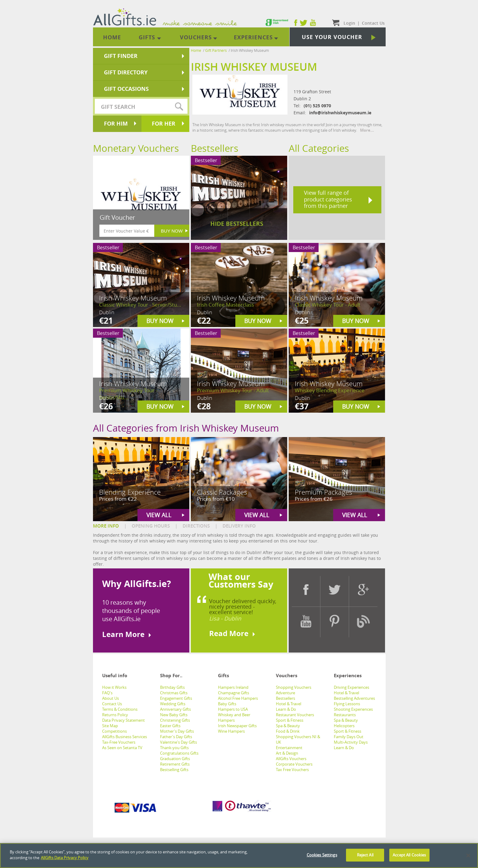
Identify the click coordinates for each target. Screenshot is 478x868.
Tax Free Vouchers (292, 770)
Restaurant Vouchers (295, 715)
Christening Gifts (175, 720)
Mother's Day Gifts (177, 731)
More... (367, 130)
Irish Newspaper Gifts (237, 726)
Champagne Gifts (234, 693)
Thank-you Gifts (174, 748)
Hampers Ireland (233, 687)
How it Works (114, 687)
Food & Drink (288, 731)
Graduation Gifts (175, 759)
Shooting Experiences (353, 709)
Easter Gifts (170, 726)
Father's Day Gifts (176, 737)
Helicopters (344, 726)
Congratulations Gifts (179, 753)
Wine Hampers (231, 731)
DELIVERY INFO (239, 526)
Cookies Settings (322, 857)
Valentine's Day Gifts (178, 742)
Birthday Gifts (172, 687)
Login (349, 23)
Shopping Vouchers (294, 687)
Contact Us (112, 704)
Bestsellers (285, 698)
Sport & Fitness (290, 720)
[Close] (468, 858)
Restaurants (345, 715)
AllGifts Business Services (125, 737)
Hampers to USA (233, 709)
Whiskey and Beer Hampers (234, 717)
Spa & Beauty (288, 726)
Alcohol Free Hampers (238, 698)
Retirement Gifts (175, 764)
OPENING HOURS (151, 526)
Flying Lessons (347, 704)
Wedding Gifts (173, 704)
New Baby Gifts (174, 715)
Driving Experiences (351, 687)
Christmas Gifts (174, 693)
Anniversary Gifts (175, 709)
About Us (111, 698)
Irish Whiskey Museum (250, 50)
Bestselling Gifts (174, 770)
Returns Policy (115, 715)
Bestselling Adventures (354, 698)
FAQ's (107, 693)
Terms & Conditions (120, 709)
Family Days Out (349, 737)
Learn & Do (286, 709)
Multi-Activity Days (351, 742)
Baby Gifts (227, 704)
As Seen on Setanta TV (122, 748)
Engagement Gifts (176, 698)
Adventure (285, 693)
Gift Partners (216, 50)
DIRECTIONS (196, 526)
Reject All (365, 857)
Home (196, 50)
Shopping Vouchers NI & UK (298, 739)
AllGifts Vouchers (291, 759)
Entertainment (289, 748)
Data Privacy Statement (123, 720)
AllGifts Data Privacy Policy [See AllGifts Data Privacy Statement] (65, 860)
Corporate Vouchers (294, 764)
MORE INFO (106, 526)
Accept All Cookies (409, 857)
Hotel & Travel (289, 704)
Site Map (110, 726)
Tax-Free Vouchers (119, 742)
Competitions (114, 731)
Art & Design (287, 753)
